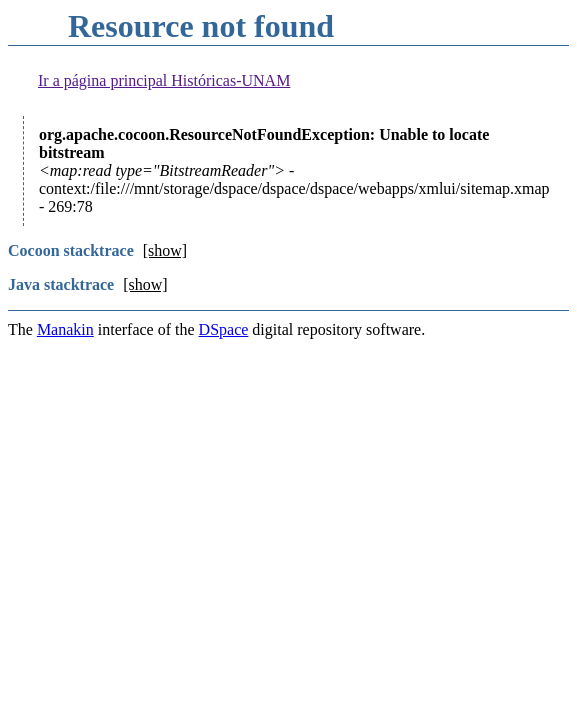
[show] (165, 250)
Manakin (65, 329)
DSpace (224, 329)
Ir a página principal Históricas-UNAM (164, 80)
